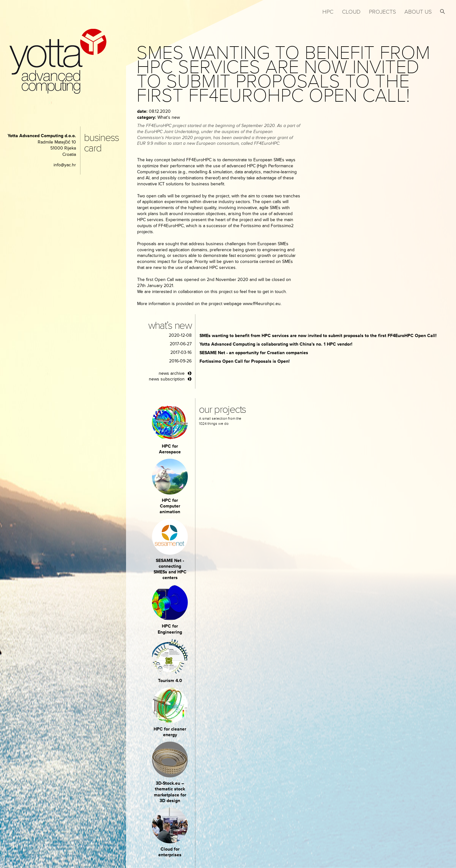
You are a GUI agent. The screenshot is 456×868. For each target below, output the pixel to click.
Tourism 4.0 (170, 681)
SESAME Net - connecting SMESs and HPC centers (170, 569)
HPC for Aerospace (170, 449)
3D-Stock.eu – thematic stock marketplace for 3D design (170, 792)
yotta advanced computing (58, 61)
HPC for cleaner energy (170, 732)
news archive (172, 373)
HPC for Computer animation (170, 506)
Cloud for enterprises (170, 852)
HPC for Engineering (170, 629)
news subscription (167, 379)
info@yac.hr (65, 165)
